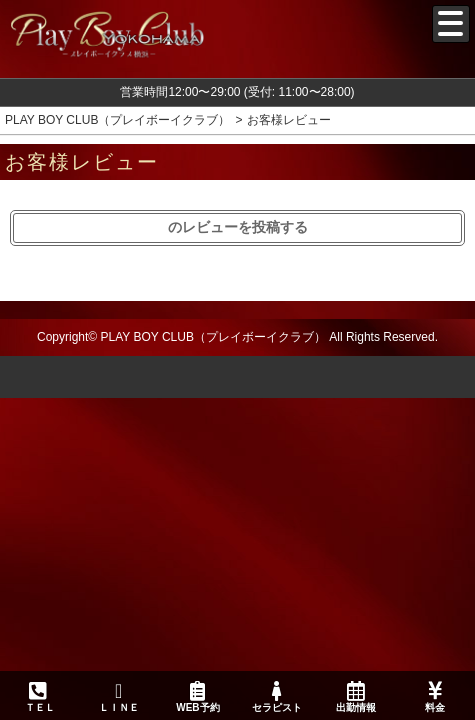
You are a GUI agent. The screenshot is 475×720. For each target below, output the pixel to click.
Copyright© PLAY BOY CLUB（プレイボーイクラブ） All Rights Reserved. (237, 337)
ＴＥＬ (40, 698)
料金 (435, 697)
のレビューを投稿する (238, 227)
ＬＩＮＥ (118, 697)
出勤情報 (356, 697)
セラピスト (276, 697)
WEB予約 (197, 697)
